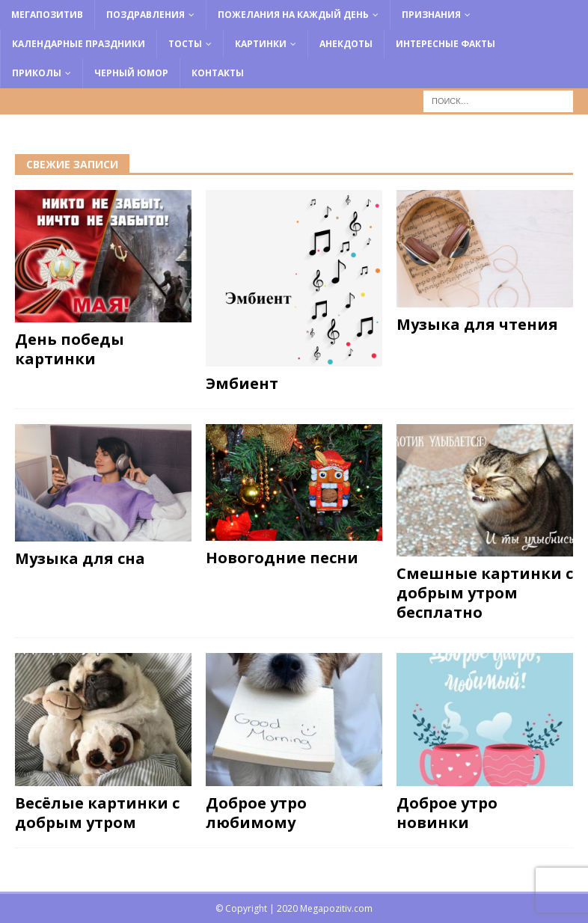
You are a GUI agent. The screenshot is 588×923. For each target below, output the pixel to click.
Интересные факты (445, 44)
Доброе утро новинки (447, 813)
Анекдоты (346, 44)
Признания (431, 15)
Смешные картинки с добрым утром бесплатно (485, 593)
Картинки (261, 44)
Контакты (218, 73)
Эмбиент (242, 383)
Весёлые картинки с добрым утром (97, 813)
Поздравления (146, 15)
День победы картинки (70, 349)
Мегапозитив (47, 15)
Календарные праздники (79, 44)
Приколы (37, 73)
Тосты (185, 44)
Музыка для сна (80, 558)
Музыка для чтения (477, 324)
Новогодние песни (282, 558)
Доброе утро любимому (256, 813)
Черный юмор (131, 73)
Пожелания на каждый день (293, 15)
